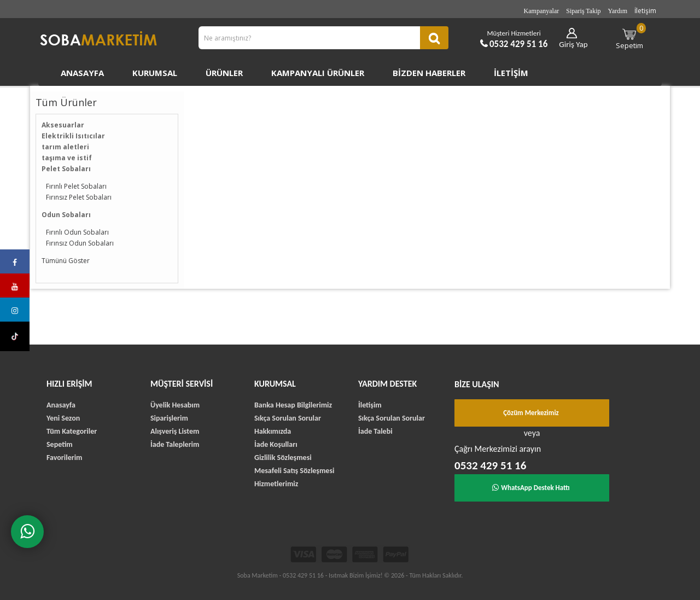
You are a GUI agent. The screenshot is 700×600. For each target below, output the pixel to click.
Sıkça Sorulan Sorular (288, 418)
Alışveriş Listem (175, 431)
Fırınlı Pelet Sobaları (76, 186)
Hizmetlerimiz (276, 484)
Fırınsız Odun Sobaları (80, 243)
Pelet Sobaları (66, 169)
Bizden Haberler (429, 73)
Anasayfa (82, 73)
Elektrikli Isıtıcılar (73, 136)
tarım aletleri (65, 147)
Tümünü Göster (66, 261)
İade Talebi (375, 431)
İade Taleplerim (175, 444)
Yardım (618, 11)
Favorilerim (64, 458)
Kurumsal (155, 73)
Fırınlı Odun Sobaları (77, 232)
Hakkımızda (273, 431)
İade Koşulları (276, 444)
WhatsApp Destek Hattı (531, 488)
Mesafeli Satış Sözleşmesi (294, 471)
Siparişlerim (169, 418)
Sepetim (631, 37)
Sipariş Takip (583, 11)
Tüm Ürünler (66, 102)
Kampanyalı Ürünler (318, 73)
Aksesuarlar (63, 125)
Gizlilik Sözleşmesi (283, 458)
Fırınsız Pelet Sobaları (79, 197)
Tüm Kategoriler (72, 431)
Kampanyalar (542, 11)
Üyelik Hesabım (175, 405)
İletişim (645, 11)
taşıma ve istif (67, 158)
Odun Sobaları (66, 215)
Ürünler (224, 73)
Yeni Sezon (63, 418)
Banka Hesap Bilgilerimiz (293, 405)
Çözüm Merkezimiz (531, 413)
